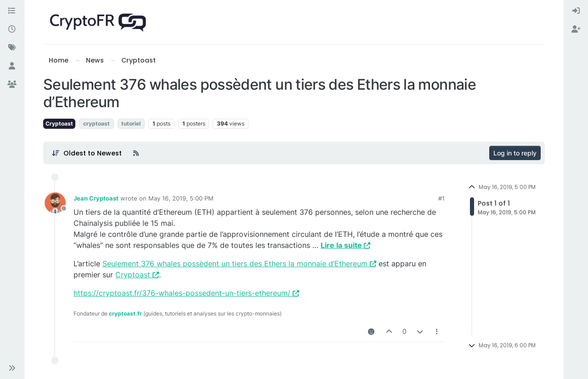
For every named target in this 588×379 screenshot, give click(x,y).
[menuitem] (576, 11)
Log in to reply (515, 153)
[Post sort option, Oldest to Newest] (87, 153)
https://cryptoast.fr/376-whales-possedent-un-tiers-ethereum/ (186, 293)
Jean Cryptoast (96, 198)
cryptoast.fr (125, 313)
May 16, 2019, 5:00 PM (181, 198)
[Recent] (12, 29)
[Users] (12, 66)
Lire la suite (345, 245)
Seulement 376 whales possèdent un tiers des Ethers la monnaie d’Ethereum (239, 264)
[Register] (576, 29)
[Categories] (12, 11)
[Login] (576, 11)
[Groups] (12, 85)
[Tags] (12, 48)
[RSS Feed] (136, 153)
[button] (12, 368)
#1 (441, 198)
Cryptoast (59, 123)
